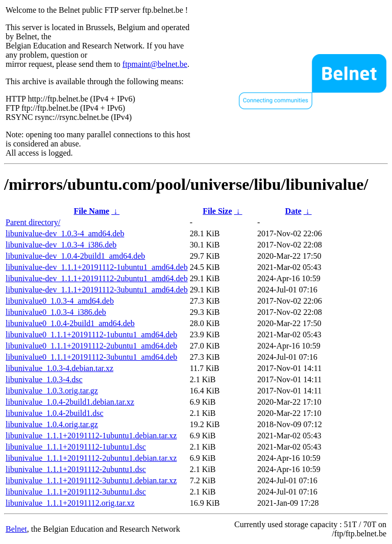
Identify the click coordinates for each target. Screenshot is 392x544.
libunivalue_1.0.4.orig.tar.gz (52, 424)
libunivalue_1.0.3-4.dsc (44, 379)
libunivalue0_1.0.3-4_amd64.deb (60, 301)
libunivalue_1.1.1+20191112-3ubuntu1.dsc (76, 492)
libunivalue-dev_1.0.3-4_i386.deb (61, 245)
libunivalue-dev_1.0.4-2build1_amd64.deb (75, 256)
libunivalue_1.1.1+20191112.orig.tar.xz (70, 503)
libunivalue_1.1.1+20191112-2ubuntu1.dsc (76, 469)
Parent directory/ (33, 222)
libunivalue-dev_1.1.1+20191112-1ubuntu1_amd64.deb (97, 267)
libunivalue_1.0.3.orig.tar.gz (52, 391)
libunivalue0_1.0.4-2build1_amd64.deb (70, 323)
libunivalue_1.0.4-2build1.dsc (55, 413)
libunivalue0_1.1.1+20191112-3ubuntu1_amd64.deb (91, 357)
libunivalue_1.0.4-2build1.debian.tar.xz (70, 402)
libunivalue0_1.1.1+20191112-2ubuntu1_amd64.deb (91, 346)
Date (293, 211)
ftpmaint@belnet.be (155, 64)
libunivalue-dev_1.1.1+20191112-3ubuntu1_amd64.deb (97, 290)
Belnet (16, 529)
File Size (217, 211)
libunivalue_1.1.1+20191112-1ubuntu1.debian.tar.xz (91, 436)
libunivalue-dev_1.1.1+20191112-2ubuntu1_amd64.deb (97, 278)
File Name (91, 211)
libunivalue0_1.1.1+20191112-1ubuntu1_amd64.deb (91, 335)
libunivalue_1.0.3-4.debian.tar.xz (59, 368)
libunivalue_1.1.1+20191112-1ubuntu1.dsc (76, 447)
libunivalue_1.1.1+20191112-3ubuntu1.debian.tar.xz (91, 480)
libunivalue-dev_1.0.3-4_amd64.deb (65, 233)
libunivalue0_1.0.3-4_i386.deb (56, 312)
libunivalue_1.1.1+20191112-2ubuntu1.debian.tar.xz (91, 458)
